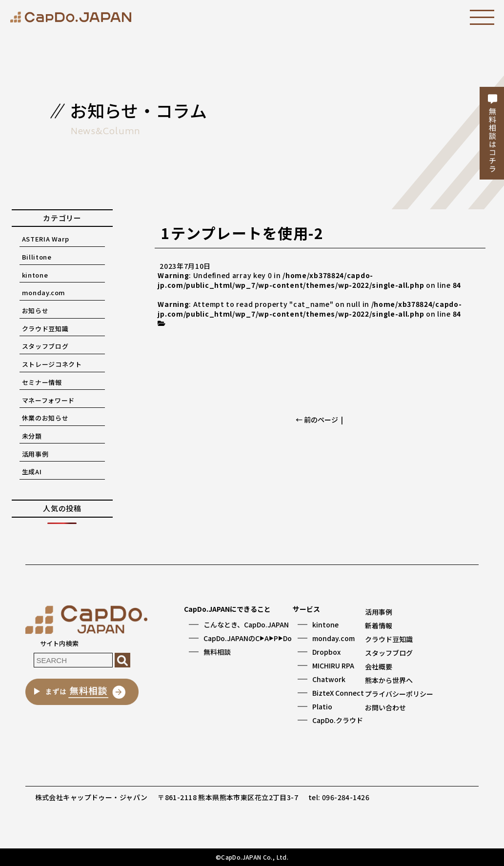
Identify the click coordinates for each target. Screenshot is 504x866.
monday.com (44, 292)
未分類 (32, 436)
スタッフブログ (45, 346)
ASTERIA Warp (46, 239)
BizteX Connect (338, 693)
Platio (322, 706)
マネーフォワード (48, 400)
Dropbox (326, 652)
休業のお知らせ (45, 418)
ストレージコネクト (52, 364)
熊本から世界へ (389, 680)
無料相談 (217, 652)
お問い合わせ (385, 707)
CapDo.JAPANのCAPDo (248, 638)
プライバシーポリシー (399, 694)
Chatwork (329, 679)
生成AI (32, 472)
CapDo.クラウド (338, 720)
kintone (35, 275)
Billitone (37, 257)
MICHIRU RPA (333, 665)
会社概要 (379, 666)
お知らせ (35, 311)
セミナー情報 (42, 382)
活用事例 (35, 454)
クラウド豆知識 (45, 329)
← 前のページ (317, 420)
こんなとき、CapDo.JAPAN (246, 624)
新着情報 (379, 625)
